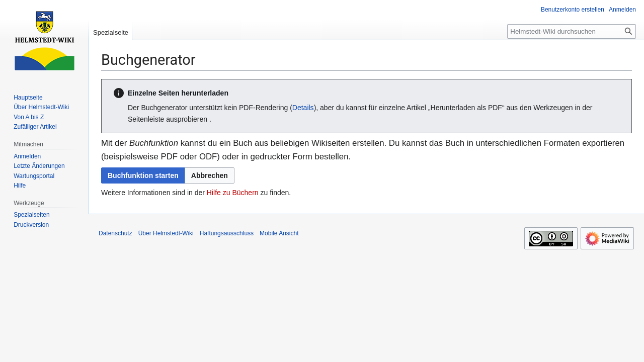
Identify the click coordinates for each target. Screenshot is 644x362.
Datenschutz (115, 233)
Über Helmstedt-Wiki (166, 233)
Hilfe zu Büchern (233, 193)
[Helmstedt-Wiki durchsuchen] (572, 31)
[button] (210, 175)
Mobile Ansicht (279, 233)
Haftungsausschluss (227, 233)
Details (303, 108)
